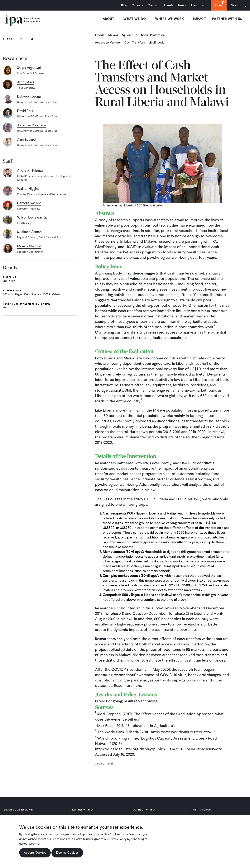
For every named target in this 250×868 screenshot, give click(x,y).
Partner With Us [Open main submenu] (229, 19)
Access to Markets (108, 43)
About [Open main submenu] (110, 19)
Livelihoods (156, 43)
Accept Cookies (35, 853)
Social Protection (153, 35)
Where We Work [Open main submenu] (171, 19)
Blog (124, 5)
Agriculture (130, 35)
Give (219, 5)
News (182, 5)
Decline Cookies (67, 853)
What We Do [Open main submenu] (136, 19)
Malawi (113, 35)
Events (169, 5)
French (196, 5)
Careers (137, 5)
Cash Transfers (135, 43)
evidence (135, 273)
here (137, 686)
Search (236, 5)
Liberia (100, 35)
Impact (200, 19)
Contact (154, 5)
